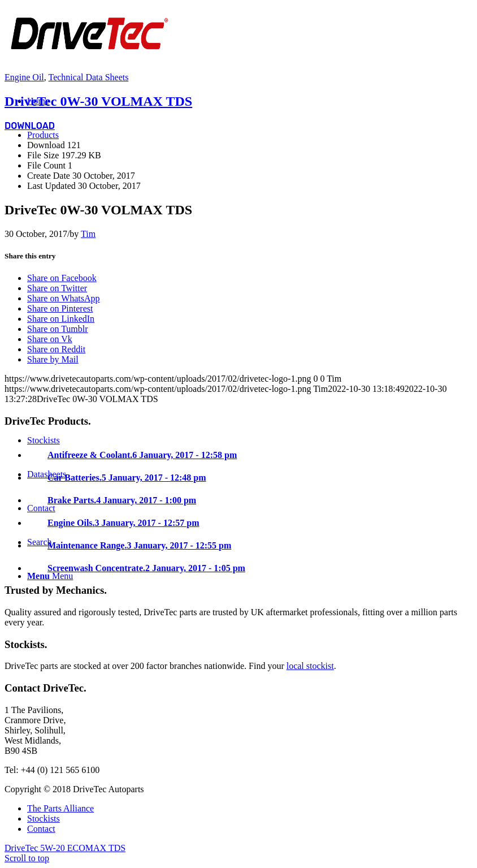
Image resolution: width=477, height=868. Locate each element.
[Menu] (50, 576)
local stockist (310, 666)
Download (30, 126)
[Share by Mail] (53, 359)
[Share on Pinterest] (60, 308)
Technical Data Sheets (88, 77)
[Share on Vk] (50, 339)
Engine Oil (24, 77)
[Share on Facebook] (62, 278)
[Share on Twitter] (57, 288)
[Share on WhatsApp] (64, 298)
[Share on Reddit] (56, 349)
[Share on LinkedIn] (61, 319)
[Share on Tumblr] (58, 329)
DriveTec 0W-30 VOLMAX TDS (98, 101)
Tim (88, 234)
